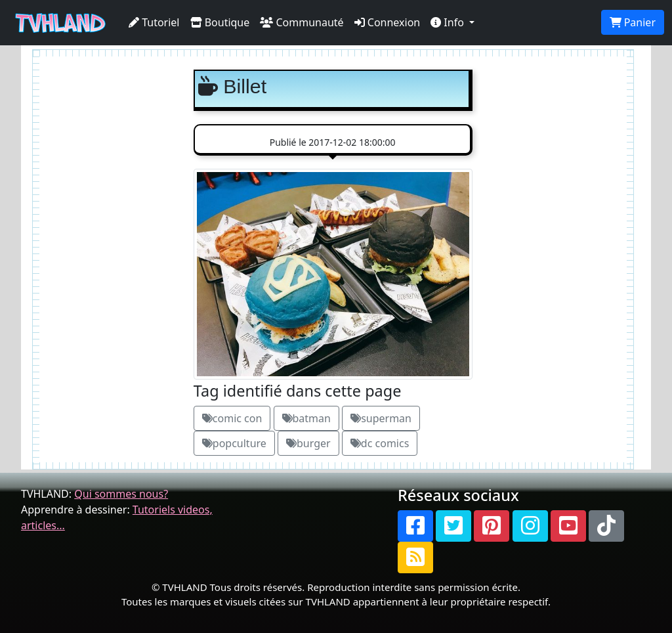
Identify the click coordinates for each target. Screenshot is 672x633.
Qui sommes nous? (121, 494)
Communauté (302, 22)
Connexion (388, 22)
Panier (633, 22)
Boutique (220, 22)
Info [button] (449, 22)
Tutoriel (154, 22)
